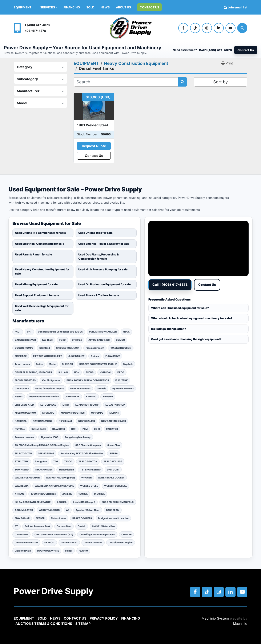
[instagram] (207, 28)
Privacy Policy (104, 618)
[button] (24, 7)
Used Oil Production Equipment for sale (105, 284)
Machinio (240, 624)
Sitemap (83, 624)
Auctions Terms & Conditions (44, 624)
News (105, 7)
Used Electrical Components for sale (40, 244)
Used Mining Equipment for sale (36, 284)
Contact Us (149, 7)
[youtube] (230, 28)
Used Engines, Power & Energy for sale (104, 244)
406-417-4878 (35, 31)
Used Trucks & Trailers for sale (99, 295)
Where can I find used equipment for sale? (180, 308)
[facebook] (183, 28)
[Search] (242, 28)
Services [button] (48, 7)
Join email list (237, 7)
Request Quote (94, 146)
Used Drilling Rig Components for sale (41, 233)
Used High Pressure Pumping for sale (103, 269)
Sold (90, 7)
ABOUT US (123, 7)
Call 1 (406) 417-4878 (215, 50)
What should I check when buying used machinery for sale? (192, 318)
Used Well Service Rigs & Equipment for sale (42, 308)
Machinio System (215, 618)
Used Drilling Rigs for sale (95, 233)
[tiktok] (195, 28)
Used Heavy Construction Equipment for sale (42, 271)
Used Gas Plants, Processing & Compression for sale (99, 257)
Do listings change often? (169, 329)
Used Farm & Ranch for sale (34, 254)
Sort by (220, 82)
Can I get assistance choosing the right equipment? (186, 339)
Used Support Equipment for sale (37, 295)
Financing (72, 7)
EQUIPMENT (23, 7)
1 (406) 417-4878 (37, 25)
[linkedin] (219, 28)
